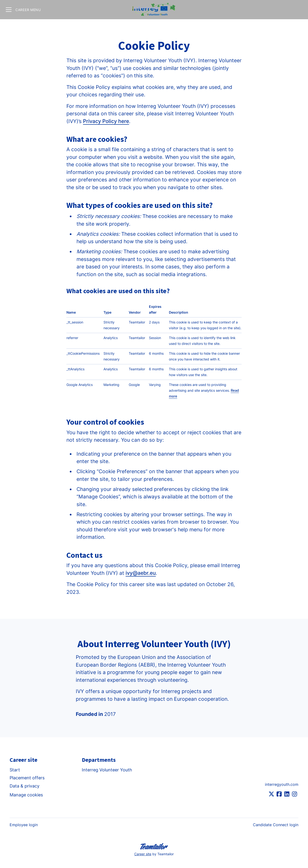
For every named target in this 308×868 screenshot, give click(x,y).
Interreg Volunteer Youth (107, 770)
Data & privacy (25, 786)
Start (15, 770)
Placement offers (27, 778)
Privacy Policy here (106, 121)
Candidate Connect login (276, 825)
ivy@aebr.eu (141, 573)
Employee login (24, 825)
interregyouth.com (282, 784)
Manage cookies (26, 795)
